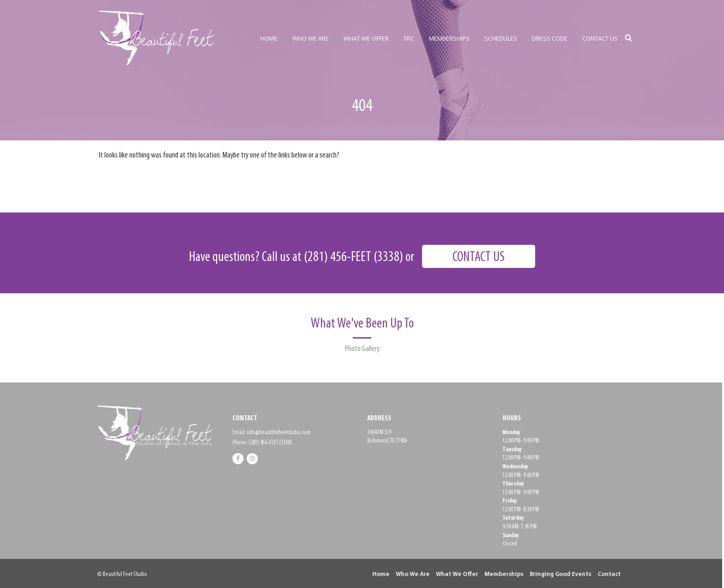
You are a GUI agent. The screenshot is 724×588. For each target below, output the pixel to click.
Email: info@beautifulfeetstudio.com (268, 433)
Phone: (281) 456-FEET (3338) (259, 443)
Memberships (501, 574)
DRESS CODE (550, 38)
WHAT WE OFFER (366, 38)
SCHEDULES (501, 38)
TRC (409, 38)
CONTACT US (600, 38)
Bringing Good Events (558, 574)
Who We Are (410, 574)
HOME (269, 38)
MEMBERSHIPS (449, 38)
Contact (607, 574)
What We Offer (455, 574)
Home (378, 574)
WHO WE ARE (311, 38)
